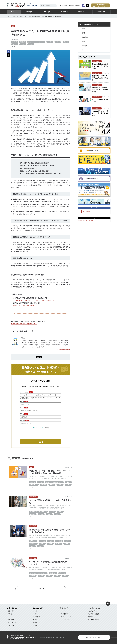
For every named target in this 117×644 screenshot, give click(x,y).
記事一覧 (16, 16)
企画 (30, 16)
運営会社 (65, 6)
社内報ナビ (87, 212)
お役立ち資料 (101, 12)
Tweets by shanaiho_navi (86, 221)
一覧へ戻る (41, 589)
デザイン (85, 46)
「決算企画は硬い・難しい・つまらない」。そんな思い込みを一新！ (34, 300)
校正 (83, 50)
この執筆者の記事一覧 (64, 350)
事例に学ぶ (64, 12)
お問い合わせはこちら (94, 637)
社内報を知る (30, 12)
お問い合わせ (75, 6)
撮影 (83, 42)
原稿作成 (85, 37)
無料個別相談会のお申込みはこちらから (24, 324)
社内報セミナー (82, 12)
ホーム (15, 12)
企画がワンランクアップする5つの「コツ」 (26, 305)
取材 (83, 33)
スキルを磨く (48, 12)
